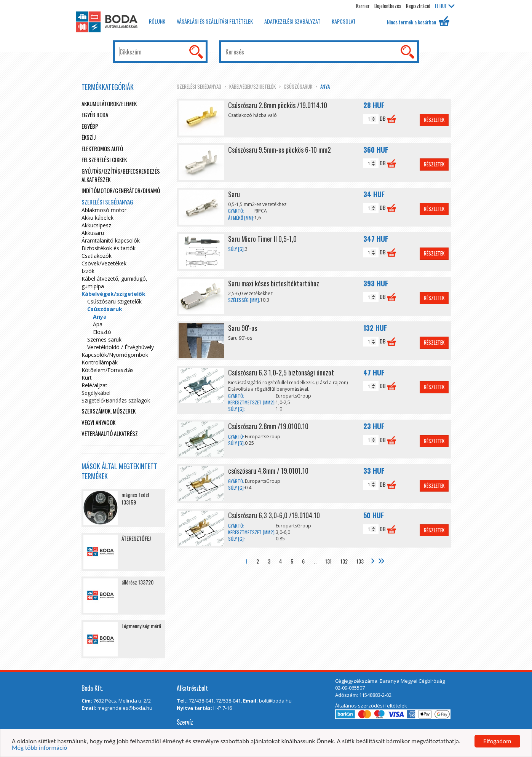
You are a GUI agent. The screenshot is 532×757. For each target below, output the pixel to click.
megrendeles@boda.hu (125, 708)
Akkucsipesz (96, 225)
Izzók (88, 271)
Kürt (87, 378)
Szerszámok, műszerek (109, 411)
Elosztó (102, 332)
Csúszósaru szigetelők (114, 301)
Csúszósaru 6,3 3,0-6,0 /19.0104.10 (274, 515)
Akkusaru (93, 233)
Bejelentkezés (388, 6)
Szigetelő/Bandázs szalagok (116, 400)
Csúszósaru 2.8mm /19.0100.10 (268, 426)
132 (344, 561)
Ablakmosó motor (104, 210)
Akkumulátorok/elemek (109, 104)
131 (328, 561)
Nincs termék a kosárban (418, 21)
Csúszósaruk (298, 86)
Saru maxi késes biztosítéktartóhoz (274, 283)
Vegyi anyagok (98, 422)
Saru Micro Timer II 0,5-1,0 (262, 239)
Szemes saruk (104, 339)
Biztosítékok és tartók (109, 248)
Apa (98, 324)
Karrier (363, 6)
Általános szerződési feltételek (371, 706)
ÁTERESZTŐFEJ (136, 538)
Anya (325, 86)
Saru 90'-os (243, 328)
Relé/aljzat (94, 385)
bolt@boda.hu (275, 701)
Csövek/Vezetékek (104, 263)
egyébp (90, 126)
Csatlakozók (97, 256)
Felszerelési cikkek (104, 160)
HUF (445, 6)
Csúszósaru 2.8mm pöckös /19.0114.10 (278, 105)
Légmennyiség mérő (141, 626)
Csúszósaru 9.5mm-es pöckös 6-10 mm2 (280, 150)
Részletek (434, 120)
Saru (234, 194)
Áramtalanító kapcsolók (111, 240)
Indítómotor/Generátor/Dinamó (121, 190)
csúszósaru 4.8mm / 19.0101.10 (268, 471)
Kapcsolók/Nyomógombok (115, 355)
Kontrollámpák (100, 362)
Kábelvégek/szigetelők (252, 86)
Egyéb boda (95, 115)
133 (360, 561)
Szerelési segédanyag (199, 86)
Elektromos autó (102, 149)
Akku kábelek (97, 218)
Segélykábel (96, 393)
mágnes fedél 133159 (135, 498)
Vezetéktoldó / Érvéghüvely (121, 347)
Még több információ (39, 749)
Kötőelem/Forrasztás (108, 370)
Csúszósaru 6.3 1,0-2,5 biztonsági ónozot (281, 372)
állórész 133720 (137, 582)
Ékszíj (89, 137)
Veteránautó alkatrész (110, 433)
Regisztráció (418, 6)
